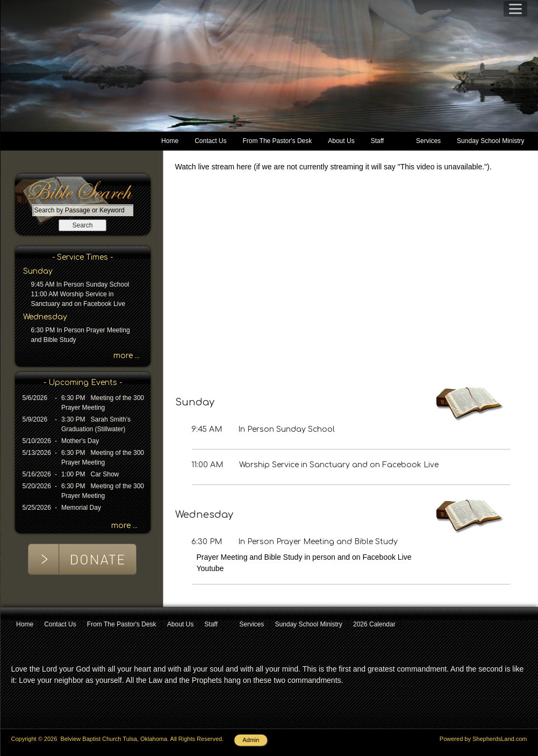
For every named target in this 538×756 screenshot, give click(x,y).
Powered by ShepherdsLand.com (483, 739)
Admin (251, 740)
